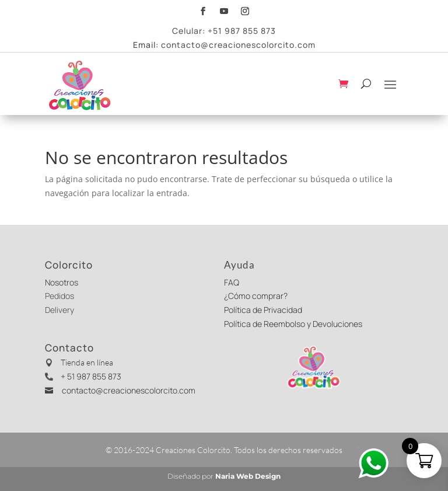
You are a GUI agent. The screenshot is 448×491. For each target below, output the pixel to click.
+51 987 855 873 (242, 31)
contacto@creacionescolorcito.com (238, 45)
